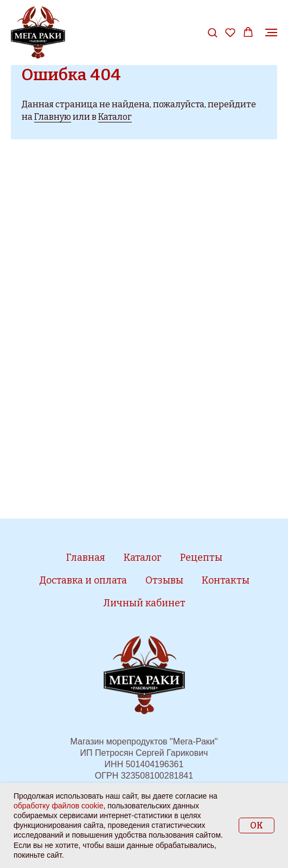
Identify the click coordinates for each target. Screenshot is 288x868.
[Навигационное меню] (271, 33)
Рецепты (201, 558)
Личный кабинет (144, 603)
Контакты (226, 580)
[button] (212, 32)
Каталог (115, 117)
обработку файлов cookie (59, 806)
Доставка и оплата (83, 580)
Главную (53, 117)
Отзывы (164, 580)
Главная (86, 558)
